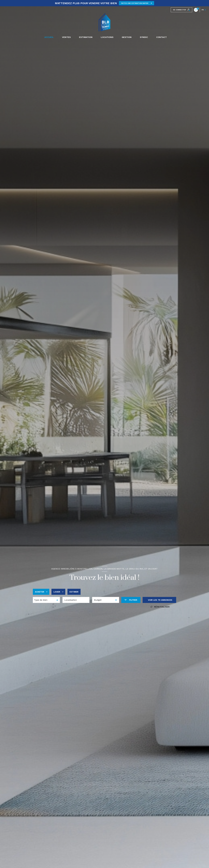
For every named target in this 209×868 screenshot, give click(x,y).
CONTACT (161, 37)
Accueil (49, 37)
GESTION (127, 37)
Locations (107, 37)
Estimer (74, 592)
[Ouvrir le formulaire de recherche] (131, 600)
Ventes (66, 37)
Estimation (86, 37)
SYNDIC (144, 37)
